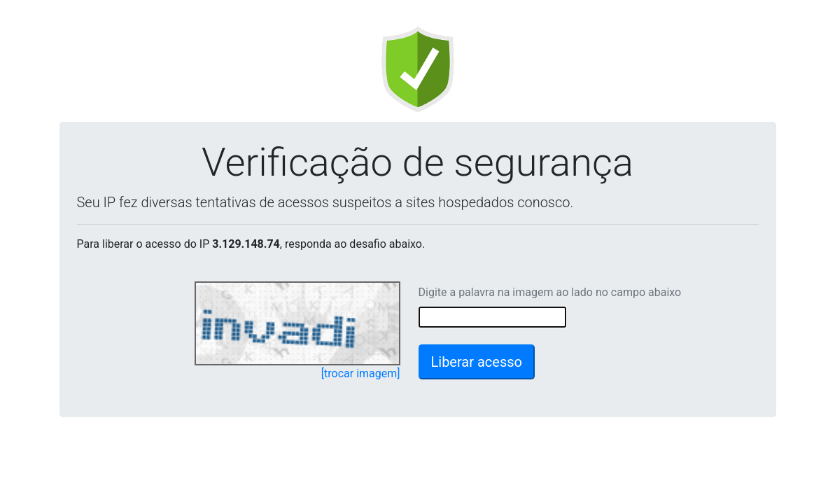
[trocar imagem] (361, 373)
